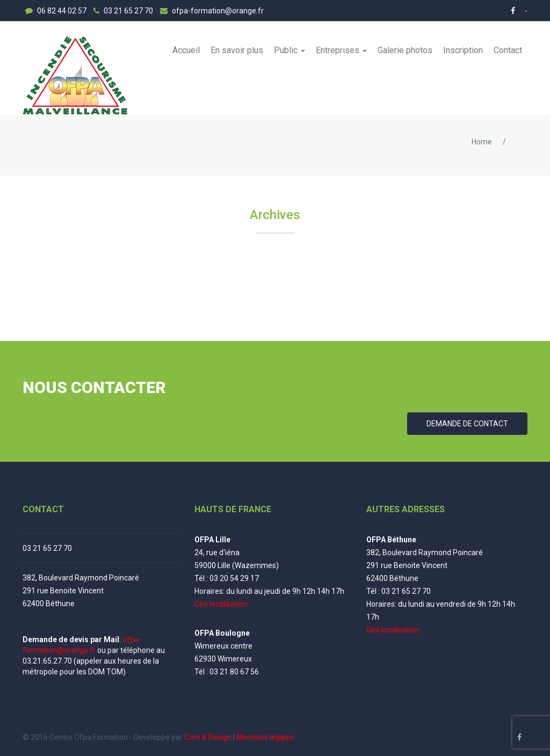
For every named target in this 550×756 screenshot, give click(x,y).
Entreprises (339, 50)
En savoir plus (237, 50)
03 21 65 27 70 (123, 11)
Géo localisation (221, 604)
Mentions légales (265, 737)
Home (482, 142)
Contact (508, 50)
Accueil (186, 50)
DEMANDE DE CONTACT (467, 424)
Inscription (463, 50)
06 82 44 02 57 (56, 11)
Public (287, 50)
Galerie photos (405, 50)
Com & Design (208, 737)
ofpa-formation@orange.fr (212, 11)
